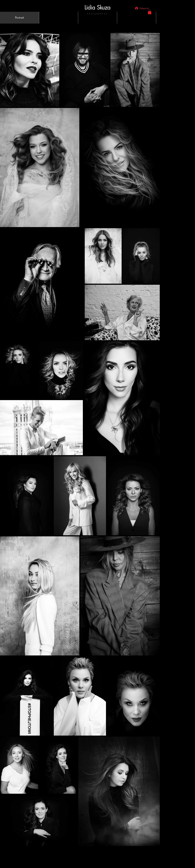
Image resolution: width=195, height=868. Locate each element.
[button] (150, 12)
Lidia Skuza (97, 8)
